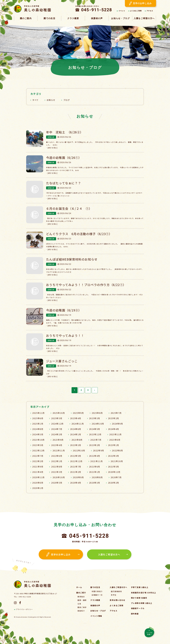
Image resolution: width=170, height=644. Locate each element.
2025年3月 (95, 418)
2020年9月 (78, 477)
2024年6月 (76, 429)
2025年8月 (97, 413)
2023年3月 (76, 445)
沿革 (79, 604)
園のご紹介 (81, 593)
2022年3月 (114, 456)
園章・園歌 (82, 600)
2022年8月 (117, 450)
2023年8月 (77, 440)
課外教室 (135, 614)
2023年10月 (38, 440)
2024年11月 (78, 424)
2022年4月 (95, 456)
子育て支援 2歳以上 (140, 587)
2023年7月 (96, 440)
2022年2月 (38, 461)
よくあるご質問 (135, 11)
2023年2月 (95, 445)
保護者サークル (138, 608)
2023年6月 (115, 440)
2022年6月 (57, 456)
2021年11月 (97, 461)
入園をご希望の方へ (144, 18)
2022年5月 (76, 456)
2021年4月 (38, 472)
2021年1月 (95, 472)
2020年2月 (114, 483)
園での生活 (49, 18)
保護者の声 (97, 18)
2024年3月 (38, 434)
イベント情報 (96, 616)
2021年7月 (76, 467)
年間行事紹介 (97, 591)
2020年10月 (59, 477)
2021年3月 (57, 472)
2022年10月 (79, 450)
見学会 (114, 595)
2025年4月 (76, 418)
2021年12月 (76, 461)
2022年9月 (99, 450)
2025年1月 (38, 424)
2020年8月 (97, 477)
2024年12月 (57, 424)
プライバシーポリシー (23, 609)
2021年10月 (117, 461)
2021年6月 (95, 467)
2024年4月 (114, 429)
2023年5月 (38, 445)
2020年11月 (38, 477)
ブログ (67, 100)
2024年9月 (117, 424)
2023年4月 (57, 445)
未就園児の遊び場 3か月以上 (144, 593)
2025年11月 (38, 413)
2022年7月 (38, 456)
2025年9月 (78, 413)
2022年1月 (57, 461)
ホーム (79, 587)
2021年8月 (57, 467)
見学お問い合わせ (117, 600)
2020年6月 (38, 483)
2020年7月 (116, 477)
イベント (121, 11)
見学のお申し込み (140, 3)
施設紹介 (81, 611)
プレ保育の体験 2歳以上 (142, 603)
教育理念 (81, 597)
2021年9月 (38, 467)
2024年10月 (98, 424)
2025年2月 (114, 418)
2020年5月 (57, 483)
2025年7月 (116, 413)
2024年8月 (38, 429)
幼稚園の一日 (97, 595)
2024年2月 (57, 434)
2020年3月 (95, 483)
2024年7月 (57, 429)
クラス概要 (73, 18)
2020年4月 (76, 483)
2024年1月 (76, 434)
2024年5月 (95, 429)
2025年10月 (59, 413)
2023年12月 (95, 434)
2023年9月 (58, 440)
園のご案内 (26, 18)
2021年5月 (114, 467)
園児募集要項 (116, 591)
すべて (35, 100)
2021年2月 (76, 472)
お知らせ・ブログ (121, 18)
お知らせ (51, 100)
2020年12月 (114, 472)
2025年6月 (38, 418)
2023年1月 (114, 445)
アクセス (149, 11)
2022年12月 (38, 450)
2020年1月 (38, 488)
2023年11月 (115, 434)
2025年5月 (57, 418)
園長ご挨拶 (82, 607)
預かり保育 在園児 (139, 598)
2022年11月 (59, 450)
